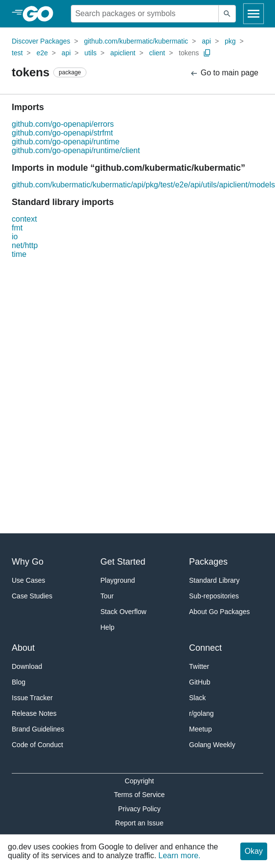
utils (91, 53)
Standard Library (214, 580)
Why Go (28, 562)
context (24, 219)
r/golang (201, 713)
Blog (19, 682)
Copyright (139, 781)
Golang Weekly (212, 745)
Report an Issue (139, 823)
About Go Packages (220, 612)
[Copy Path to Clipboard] (207, 53)
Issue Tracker (32, 698)
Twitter (199, 666)
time (19, 254)
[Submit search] (227, 14)
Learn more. (179, 856)
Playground (118, 580)
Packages (208, 562)
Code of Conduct (37, 745)
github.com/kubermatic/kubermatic (136, 41)
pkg (230, 41)
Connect (205, 648)
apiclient (123, 53)
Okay (254, 851)
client (157, 53)
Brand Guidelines (38, 729)
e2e (42, 53)
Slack (197, 698)
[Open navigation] (254, 14)
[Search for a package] (145, 14)
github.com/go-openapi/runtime (66, 142)
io (15, 237)
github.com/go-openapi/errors (63, 124)
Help (108, 627)
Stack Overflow (124, 612)
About (23, 648)
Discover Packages (41, 41)
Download (27, 666)
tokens (189, 53)
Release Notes (34, 713)
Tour (107, 596)
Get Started (123, 562)
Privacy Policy (139, 809)
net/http (25, 245)
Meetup (201, 729)
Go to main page (224, 73)
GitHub (200, 682)
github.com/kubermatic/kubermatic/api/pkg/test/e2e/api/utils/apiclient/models (143, 185)
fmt (17, 228)
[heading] (41, 14)
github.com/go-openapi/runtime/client (76, 150)
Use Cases (28, 580)
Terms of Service (139, 795)
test (17, 53)
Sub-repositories (214, 596)
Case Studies (32, 596)
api (206, 41)
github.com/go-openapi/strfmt (62, 133)
